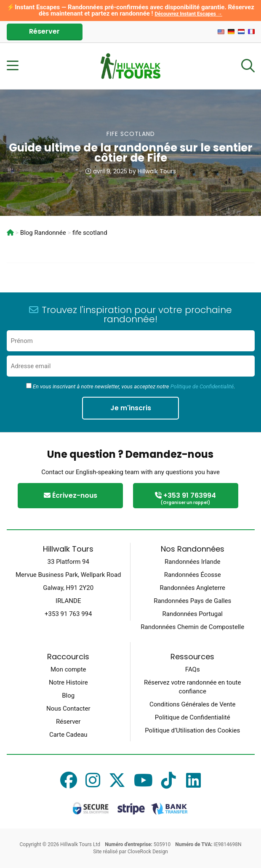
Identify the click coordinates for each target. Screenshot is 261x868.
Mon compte (68, 669)
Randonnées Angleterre (192, 588)
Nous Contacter (68, 709)
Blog (68, 695)
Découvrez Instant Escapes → (188, 14)
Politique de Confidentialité (202, 386)
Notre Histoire (68, 682)
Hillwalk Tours (157, 171)
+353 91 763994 (186, 499)
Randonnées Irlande (192, 562)
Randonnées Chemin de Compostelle (192, 627)
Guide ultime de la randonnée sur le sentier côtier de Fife (131, 153)
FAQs (193, 669)
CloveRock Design (148, 852)
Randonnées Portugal (193, 614)
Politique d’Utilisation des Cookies (192, 730)
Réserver (44, 31)
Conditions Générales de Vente (192, 704)
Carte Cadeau (68, 735)
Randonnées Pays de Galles (192, 601)
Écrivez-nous (71, 495)
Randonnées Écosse (193, 575)
